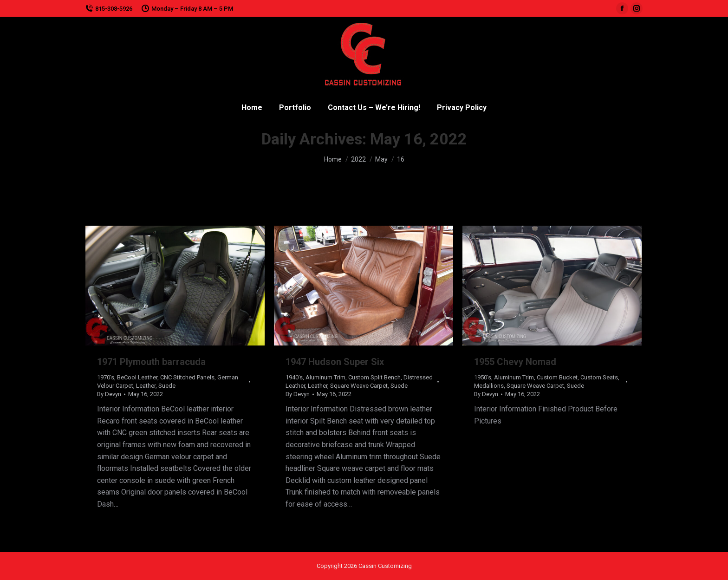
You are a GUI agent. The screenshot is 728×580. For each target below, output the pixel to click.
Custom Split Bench (374, 377)
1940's (294, 377)
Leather (146, 386)
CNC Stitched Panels (187, 377)
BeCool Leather (137, 377)
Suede (167, 386)
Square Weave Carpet (359, 386)
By (109, 394)
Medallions (489, 386)
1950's (483, 377)
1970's (106, 377)
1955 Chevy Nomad (515, 362)
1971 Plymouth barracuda (151, 362)
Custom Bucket (557, 377)
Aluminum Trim (325, 377)
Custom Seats (599, 377)
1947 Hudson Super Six (335, 362)
